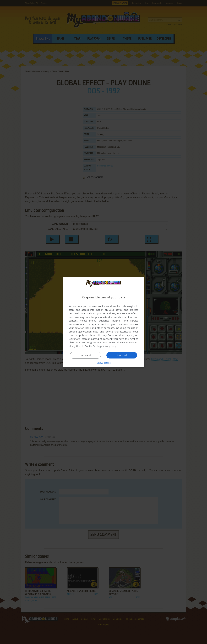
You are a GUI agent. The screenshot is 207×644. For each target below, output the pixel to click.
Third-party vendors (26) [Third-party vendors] (101, 324)
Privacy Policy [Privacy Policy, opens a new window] (111, 346)
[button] (103, 363)
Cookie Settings (93, 346)
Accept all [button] (122, 355)
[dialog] (103, 322)
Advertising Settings (90, 343)
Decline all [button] (85, 355)
